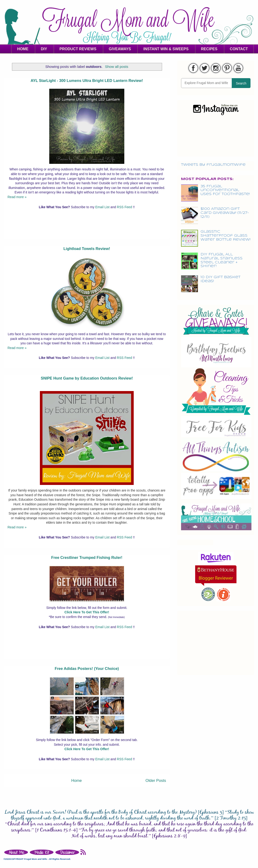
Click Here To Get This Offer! (87, 612)
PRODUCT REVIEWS (78, 49)
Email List (103, 207)
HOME (23, 49)
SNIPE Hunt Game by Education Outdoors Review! (87, 378)
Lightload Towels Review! (87, 249)
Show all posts (116, 67)
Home (77, 781)
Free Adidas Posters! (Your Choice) (87, 668)
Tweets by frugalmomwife (213, 165)
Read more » (17, 197)
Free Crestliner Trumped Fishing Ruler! (87, 557)
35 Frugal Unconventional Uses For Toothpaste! (225, 190)
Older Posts (156, 781)
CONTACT (239, 49)
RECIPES (209, 49)
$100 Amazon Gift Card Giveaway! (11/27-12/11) (225, 213)
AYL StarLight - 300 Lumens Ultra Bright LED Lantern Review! (87, 81)
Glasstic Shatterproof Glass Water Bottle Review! (226, 236)
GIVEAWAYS (120, 49)
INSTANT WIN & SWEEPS (166, 49)
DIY (44, 49)
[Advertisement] (87, 228)
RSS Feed (125, 207)
